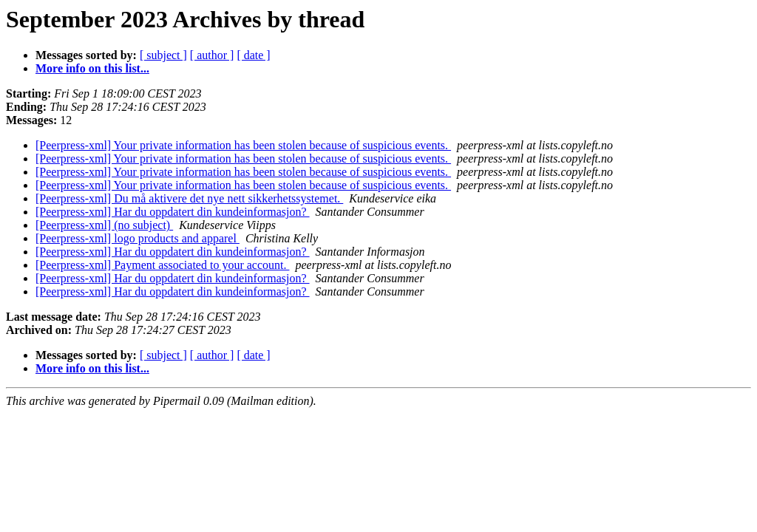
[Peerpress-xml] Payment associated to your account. (162, 265)
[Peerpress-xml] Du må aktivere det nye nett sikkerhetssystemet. (189, 198)
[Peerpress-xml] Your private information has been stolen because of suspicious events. (243, 145)
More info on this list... (92, 68)
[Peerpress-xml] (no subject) (104, 225)
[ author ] (212, 55)
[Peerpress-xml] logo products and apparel (138, 238)
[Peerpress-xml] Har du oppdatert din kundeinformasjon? (173, 212)
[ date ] (253, 55)
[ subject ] (163, 55)
